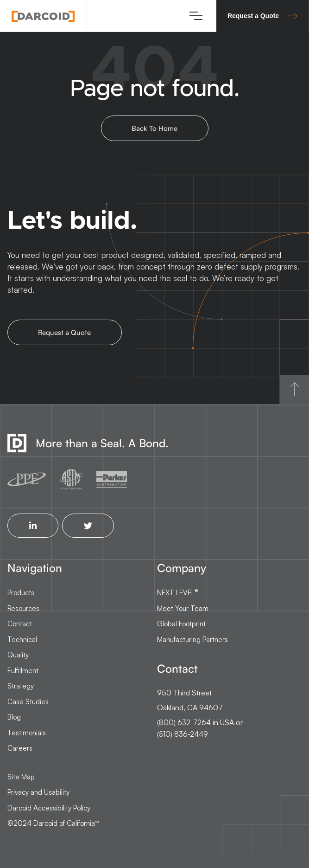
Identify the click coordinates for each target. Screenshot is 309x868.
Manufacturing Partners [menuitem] (192, 640)
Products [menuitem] (21, 593)
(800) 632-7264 (184, 723)
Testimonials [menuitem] (27, 733)
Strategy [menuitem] (21, 686)
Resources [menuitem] (23, 608)
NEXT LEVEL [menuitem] (178, 592)
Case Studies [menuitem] (28, 702)
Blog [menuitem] (14, 717)
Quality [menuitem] (18, 655)
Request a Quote (262, 16)
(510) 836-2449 (183, 734)
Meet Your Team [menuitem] (183, 608)
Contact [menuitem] (20, 624)
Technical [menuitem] (22, 640)
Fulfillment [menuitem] (23, 671)
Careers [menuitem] (20, 748)
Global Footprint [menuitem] (181, 624)
